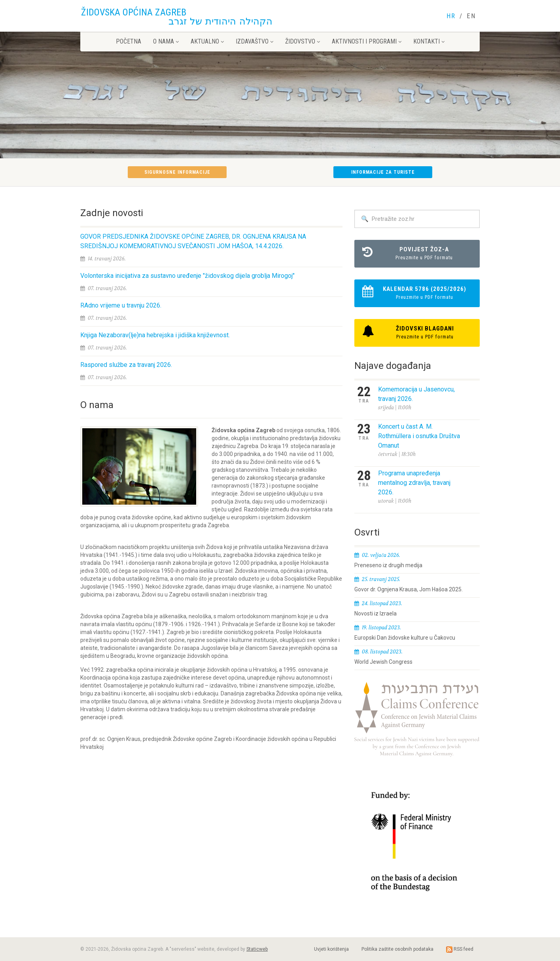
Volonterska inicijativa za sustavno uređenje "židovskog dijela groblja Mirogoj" (187, 276)
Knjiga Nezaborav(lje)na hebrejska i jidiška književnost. (155, 335)
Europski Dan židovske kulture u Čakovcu (405, 638)
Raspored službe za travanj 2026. (126, 365)
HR (451, 16)
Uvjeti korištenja (331, 949)
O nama (166, 41)
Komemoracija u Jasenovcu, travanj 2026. (416, 394)
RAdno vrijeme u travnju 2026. (121, 305)
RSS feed (460, 950)
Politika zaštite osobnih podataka (397, 949)
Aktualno (207, 41)
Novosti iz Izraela (376, 613)
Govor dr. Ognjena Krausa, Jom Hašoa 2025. (409, 589)
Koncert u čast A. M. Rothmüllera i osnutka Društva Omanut (419, 436)
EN (471, 16)
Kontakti (429, 41)
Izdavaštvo (254, 41)
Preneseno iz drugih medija (388, 565)
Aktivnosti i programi (367, 41)
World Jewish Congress (383, 662)
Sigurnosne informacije (177, 172)
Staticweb (257, 949)
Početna (129, 41)
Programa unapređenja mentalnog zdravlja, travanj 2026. (414, 483)
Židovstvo (303, 41)
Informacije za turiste (383, 172)
